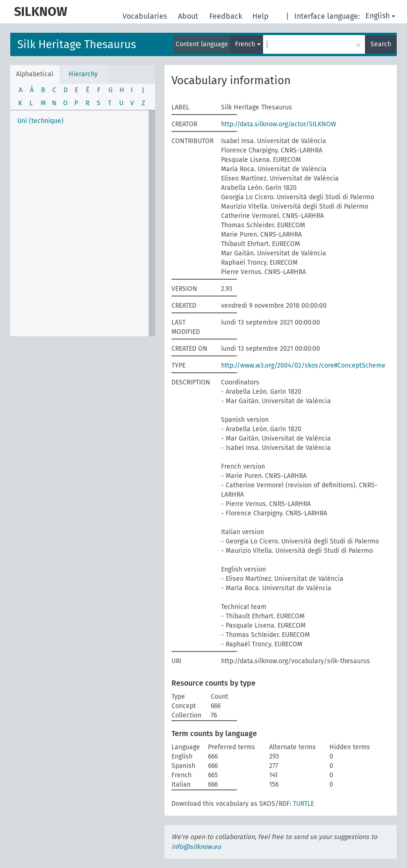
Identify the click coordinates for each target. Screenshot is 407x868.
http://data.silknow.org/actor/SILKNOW (279, 124)
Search (381, 44)
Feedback (227, 16)
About (189, 16)
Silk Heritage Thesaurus (77, 44)
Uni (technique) (40, 121)
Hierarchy (83, 74)
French (248, 44)
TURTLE (303, 804)
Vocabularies (146, 16)
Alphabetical (35, 74)
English (380, 16)
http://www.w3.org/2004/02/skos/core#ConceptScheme (303, 365)
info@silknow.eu (196, 847)
